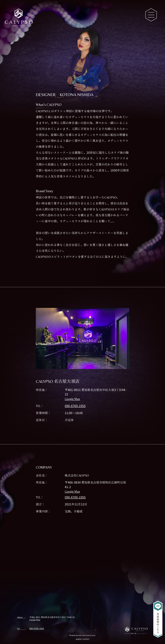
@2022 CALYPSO (83, 639)
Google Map (72, 399)
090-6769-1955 (75, 406)
